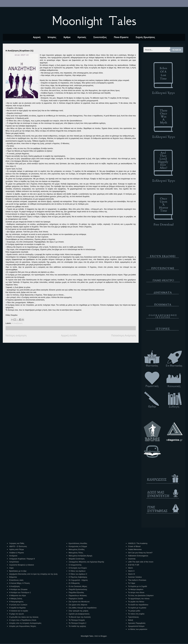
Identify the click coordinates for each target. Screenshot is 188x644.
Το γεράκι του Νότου (136, 602)
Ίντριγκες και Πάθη (17, 543)
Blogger (104, 636)
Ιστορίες (52, 37)
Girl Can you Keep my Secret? (140, 553)
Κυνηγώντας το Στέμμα (78, 546)
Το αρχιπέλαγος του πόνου (139, 599)
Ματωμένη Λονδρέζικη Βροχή (80, 556)
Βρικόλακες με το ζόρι (18, 571)
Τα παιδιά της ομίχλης (77, 626)
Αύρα (11, 568)
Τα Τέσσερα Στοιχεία (77, 620)
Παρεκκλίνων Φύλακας (78, 596)
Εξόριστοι (13, 577)
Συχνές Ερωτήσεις (145, 37)
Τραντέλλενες (133, 617)
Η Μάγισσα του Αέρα (17, 596)
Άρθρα (67, 37)
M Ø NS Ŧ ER (134, 565)
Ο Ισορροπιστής (75, 565)
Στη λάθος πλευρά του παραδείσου (83, 608)
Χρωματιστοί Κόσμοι (136, 626)
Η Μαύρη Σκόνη (16, 599)
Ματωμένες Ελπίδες (77, 549)
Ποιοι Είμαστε (121, 37)
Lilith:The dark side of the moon (141, 562)
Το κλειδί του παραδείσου (138, 605)
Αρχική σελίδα (69, 336)
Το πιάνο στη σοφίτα (136, 614)
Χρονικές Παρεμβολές (137, 623)
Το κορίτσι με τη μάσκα (137, 608)
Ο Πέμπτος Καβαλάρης (78, 577)
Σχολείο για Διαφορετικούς (79, 614)
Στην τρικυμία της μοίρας (78, 611)
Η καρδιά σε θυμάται (17, 608)
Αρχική (37, 37)
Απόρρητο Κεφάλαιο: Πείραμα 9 (22, 559)
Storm (130, 568)
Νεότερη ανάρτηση (16, 336)
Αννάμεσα (13, 556)
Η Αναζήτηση (17, 323)
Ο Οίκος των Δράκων (77, 571)
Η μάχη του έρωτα (16, 614)
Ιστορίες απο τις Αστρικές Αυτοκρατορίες (25, 623)
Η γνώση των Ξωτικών (18, 605)
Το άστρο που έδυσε (136, 592)
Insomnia (132, 559)
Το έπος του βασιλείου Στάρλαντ (141, 596)
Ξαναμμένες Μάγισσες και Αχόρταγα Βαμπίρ (86, 562)
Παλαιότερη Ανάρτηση (124, 336)
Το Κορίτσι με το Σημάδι (137, 586)
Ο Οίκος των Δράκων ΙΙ (78, 574)
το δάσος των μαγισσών (138, 629)
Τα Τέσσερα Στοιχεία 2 (77, 623)
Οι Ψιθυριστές (74, 583)
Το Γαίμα (132, 583)
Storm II (131, 571)
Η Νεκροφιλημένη (16, 602)
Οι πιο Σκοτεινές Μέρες (78, 586)
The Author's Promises (137, 580)
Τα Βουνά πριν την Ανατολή (80, 617)
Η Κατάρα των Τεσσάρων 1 (20, 592)
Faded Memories (135, 549)
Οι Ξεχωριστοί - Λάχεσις (78, 580)
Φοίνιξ (131, 620)
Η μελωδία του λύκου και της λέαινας (24, 617)
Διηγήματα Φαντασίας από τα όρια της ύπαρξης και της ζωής (33, 574)
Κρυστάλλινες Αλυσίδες (78, 543)
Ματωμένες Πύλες (76, 553)
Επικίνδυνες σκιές (16, 580)
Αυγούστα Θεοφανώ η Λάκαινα (21, 565)
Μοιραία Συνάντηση (76, 559)
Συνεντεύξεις (100, 37)
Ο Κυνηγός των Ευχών (78, 568)
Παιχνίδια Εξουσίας (76, 592)
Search (177, 50)
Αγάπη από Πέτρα (16, 549)
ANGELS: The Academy (138, 543)
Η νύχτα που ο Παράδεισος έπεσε (23, 620)
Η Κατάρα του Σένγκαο (18, 589)
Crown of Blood (134, 546)
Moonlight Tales (94, 21)
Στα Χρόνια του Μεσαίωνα (79, 602)
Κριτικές (82, 37)
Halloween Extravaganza (138, 556)
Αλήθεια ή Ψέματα (16, 553)
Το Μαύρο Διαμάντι (136, 589)
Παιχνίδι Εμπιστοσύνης (78, 589)
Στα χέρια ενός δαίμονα (78, 605)
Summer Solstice (135, 577)
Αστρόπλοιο (14, 562)
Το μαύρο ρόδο (134, 611)
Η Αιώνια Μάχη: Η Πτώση (19, 583)
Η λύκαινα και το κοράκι (19, 611)
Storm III (131, 574)
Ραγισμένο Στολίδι (76, 599)
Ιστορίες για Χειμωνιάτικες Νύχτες (23, 626)
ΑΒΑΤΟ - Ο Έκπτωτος (18, 546)
